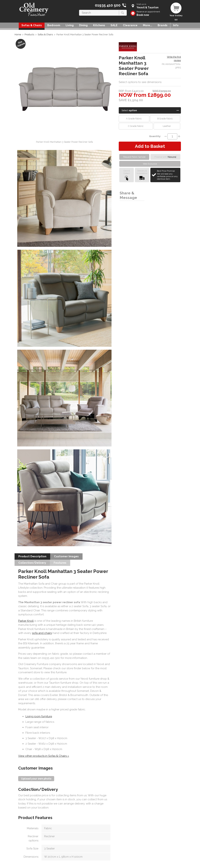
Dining (83, 25)
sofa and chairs (42, 633)
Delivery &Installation (142, 175)
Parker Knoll (26, 621)
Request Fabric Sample (134, 157)
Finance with (165, 157)
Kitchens (99, 25)
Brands (163, 25)
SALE (114, 25)
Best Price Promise (168, 175)
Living (70, 25)
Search (79, 10)
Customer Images (66, 556)
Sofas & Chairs (32, 25)
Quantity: (155, 136)
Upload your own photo (36, 779)
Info (176, 25)
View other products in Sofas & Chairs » (44, 756)
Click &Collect (127, 175)
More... (148, 25)
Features (60, 563)
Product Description (32, 556)
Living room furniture (39, 716)
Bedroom (54, 25)
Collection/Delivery (32, 563)
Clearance (130, 25)
